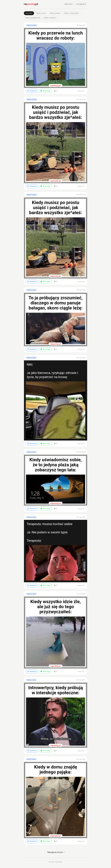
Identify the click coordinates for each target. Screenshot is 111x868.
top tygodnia (81, 4)
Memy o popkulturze (33, 18)
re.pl (31, 4)
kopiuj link (81, 91)
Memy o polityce (50, 18)
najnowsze (68, 4)
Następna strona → (56, 852)
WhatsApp (45, 91)
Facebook (32, 91)
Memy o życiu (41, 13)
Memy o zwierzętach (72, 13)
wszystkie (29, 13)
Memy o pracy (55, 13)
